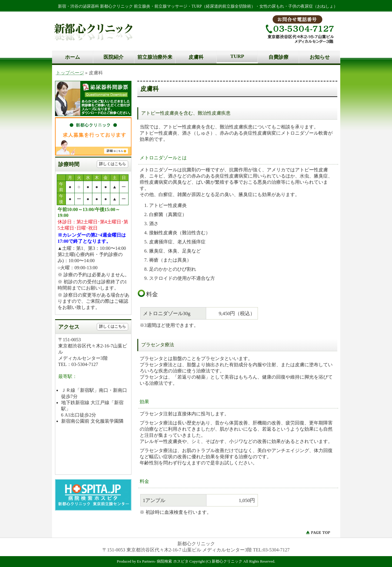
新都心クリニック (227, 561)
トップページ (70, 73)
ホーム (72, 57)
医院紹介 (114, 57)
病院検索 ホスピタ (172, 561)
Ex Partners (146, 561)
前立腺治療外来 (155, 57)
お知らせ (320, 57)
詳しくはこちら (112, 164)
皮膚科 (196, 57)
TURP (237, 56)
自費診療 (278, 57)
